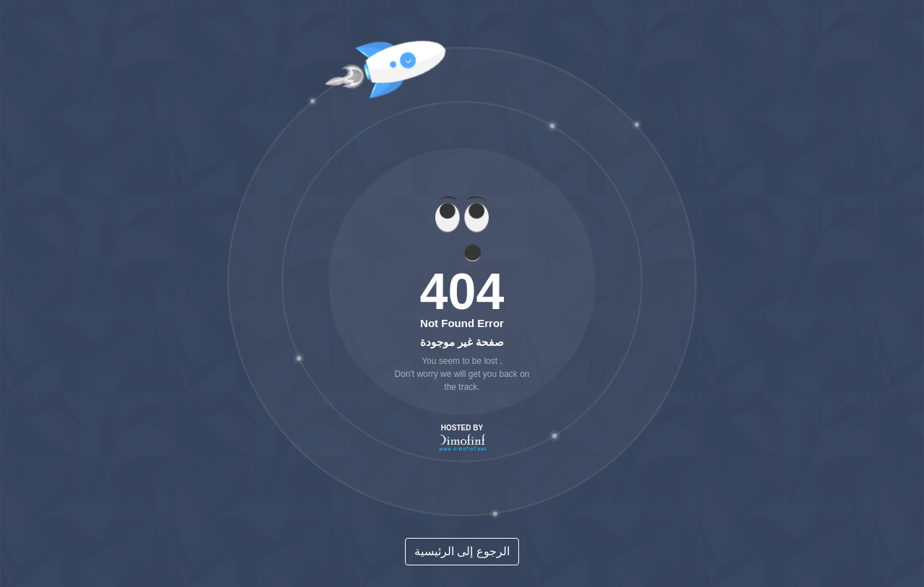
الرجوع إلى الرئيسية (462, 551)
